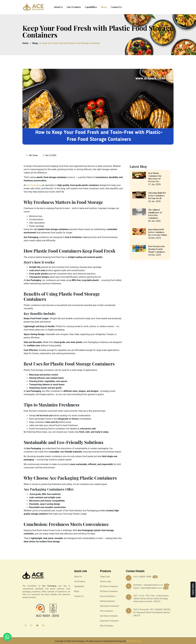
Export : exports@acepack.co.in (148, 588)
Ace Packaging (34, 185)
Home (25, 43)
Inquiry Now (193, 589)
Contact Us (116, 7)
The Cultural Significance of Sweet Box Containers (155, 214)
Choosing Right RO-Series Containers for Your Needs (157, 196)
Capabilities (91, 7)
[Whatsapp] (7, 637)
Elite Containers (107, 626)
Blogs (104, 7)
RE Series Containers (109, 591)
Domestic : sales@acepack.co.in (148, 585)
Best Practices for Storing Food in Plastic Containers (157, 249)
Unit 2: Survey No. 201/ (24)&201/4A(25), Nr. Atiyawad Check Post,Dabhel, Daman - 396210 (152, 613)
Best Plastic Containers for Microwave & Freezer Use (155, 177)
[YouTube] (37, 626)
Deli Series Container (109, 616)
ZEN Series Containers (110, 606)
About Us (58, 7)
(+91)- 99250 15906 (143, 577)
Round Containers (108, 596)
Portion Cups (106, 581)
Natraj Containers (107, 601)
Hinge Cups (105, 577)
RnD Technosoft (134, 641)
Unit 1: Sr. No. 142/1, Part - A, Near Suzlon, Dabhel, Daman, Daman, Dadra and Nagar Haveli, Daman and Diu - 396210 (151, 599)
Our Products (74, 7)
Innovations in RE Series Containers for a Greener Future (158, 232)
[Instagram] (26, 626)
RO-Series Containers (109, 586)
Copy (155, 577)
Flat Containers (106, 611)
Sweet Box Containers (109, 621)
